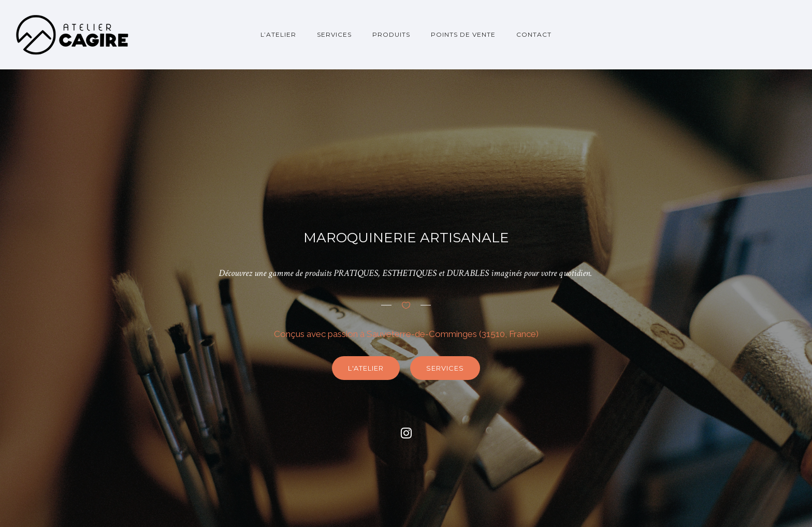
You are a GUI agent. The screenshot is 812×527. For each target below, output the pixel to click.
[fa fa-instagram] (406, 433)
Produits (391, 34)
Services (334, 34)
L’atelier (278, 34)
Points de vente (463, 34)
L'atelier (366, 368)
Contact (534, 34)
